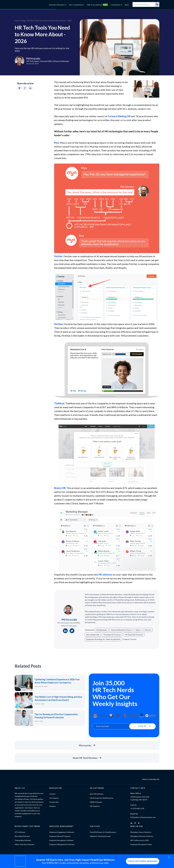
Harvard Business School (121, 630)
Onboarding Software (23, 840)
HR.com (148, 630)
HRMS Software (96, 802)
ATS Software (20, 832)
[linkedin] (131, 823)
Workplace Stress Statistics (141, 832)
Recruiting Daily (93, 635)
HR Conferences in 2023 (140, 840)
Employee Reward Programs (60, 836)
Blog (23, 20)
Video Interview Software (24, 844)
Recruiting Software (22, 836)
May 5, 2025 (39, 721)
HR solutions (105, 575)
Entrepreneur (102, 630)
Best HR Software (97, 794)
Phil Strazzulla (69, 620)
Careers (52, 794)
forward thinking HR (119, 116)
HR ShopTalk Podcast (134, 635)
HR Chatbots (95, 806)
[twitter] (139, 823)
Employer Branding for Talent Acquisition (103, 639)
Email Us (134, 814)
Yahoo (138, 630)
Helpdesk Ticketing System (100, 836)
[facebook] (135, 823)
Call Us (134, 805)
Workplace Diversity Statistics (142, 836)
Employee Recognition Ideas (141, 844)
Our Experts (54, 798)
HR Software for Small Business (102, 798)
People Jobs (54, 802)
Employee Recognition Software (62, 840)
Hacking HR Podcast (112, 635)
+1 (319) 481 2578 (137, 808)
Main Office (136, 793)
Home (17, 20)
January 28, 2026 (41, 686)
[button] (57, 5)
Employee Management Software (62, 844)
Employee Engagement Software (62, 832)
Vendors (53, 806)
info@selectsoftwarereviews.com (143, 817)
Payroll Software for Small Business (103, 832)
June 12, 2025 (40, 704)
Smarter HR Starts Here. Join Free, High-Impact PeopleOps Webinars (75, 860)
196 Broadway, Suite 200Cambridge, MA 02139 (140, 798)
